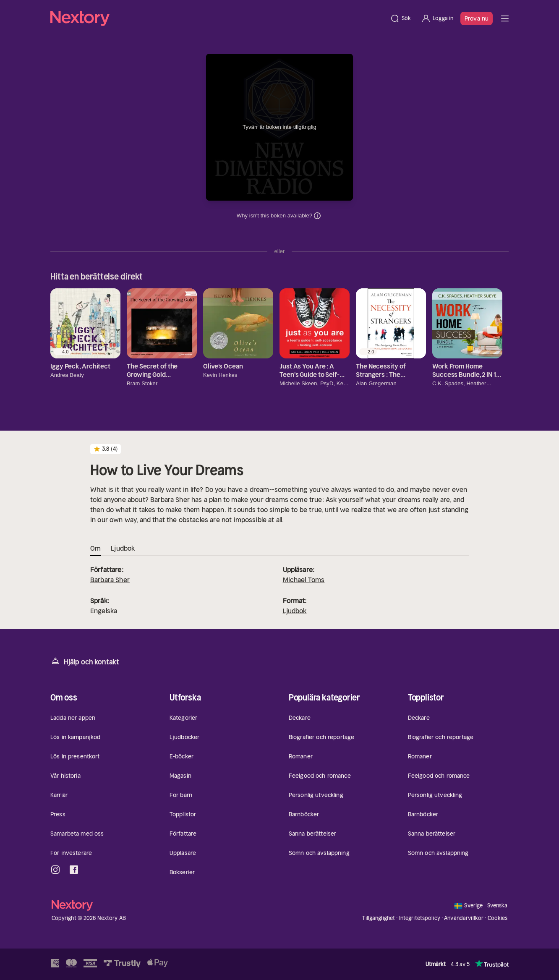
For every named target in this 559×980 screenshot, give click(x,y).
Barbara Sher (110, 580)
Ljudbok (295, 611)
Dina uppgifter (317, 216)
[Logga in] (437, 18)
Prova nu (477, 18)
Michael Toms (304, 580)
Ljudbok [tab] (123, 548)
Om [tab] (95, 548)
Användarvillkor (464, 918)
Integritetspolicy (420, 918)
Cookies (498, 918)
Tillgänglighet (379, 918)
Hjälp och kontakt (85, 661)
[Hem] (218, 18)
